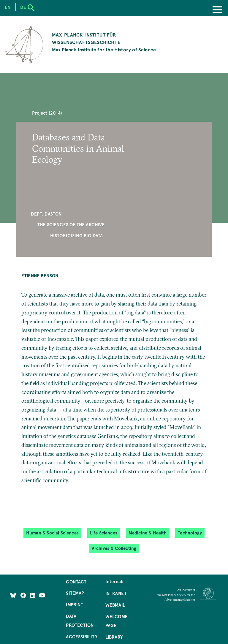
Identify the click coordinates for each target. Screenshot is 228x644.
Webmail (115, 605)
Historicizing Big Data (77, 235)
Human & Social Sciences (52, 533)
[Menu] (217, 10)
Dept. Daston (46, 214)
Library (114, 637)
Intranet (116, 593)
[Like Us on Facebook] (24, 595)
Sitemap (75, 593)
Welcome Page (116, 621)
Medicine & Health (148, 533)
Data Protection (80, 621)
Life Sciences (104, 533)
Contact (76, 582)
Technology (190, 533)
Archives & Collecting (114, 548)
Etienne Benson (40, 276)
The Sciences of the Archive (71, 224)
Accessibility (81, 637)
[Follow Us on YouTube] (42, 595)
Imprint (75, 605)
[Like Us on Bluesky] (13, 595)
